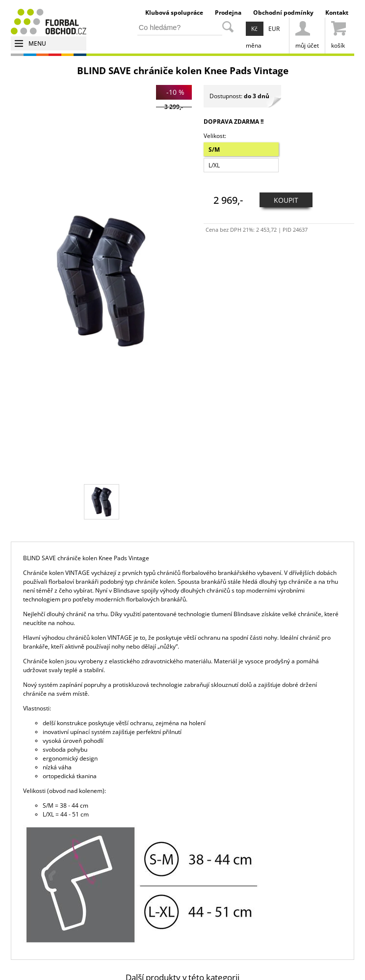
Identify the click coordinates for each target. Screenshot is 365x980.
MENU (37, 43)
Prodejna (228, 13)
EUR (274, 29)
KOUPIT (286, 200)
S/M (214, 150)
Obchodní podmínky (283, 13)
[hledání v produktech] (180, 28)
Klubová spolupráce (174, 13)
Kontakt (337, 13)
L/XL (214, 165)
